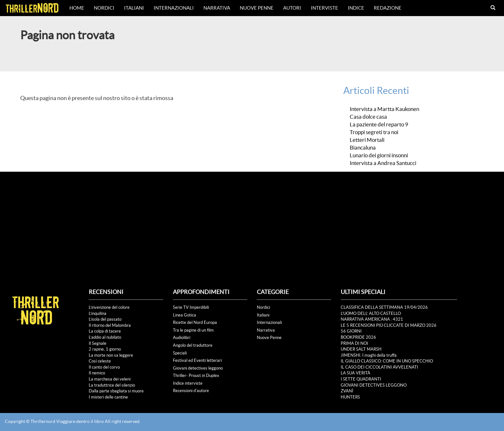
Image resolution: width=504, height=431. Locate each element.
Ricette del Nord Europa (195, 322)
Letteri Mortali (367, 140)
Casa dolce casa (369, 117)
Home (77, 8)
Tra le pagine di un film (193, 330)
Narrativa (217, 8)
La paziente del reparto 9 (379, 124)
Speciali (180, 353)
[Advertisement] (252, 220)
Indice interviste (188, 383)
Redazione (388, 8)
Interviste (324, 8)
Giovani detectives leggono (198, 368)
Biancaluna (363, 148)
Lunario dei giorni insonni (379, 155)
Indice (356, 8)
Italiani (134, 8)
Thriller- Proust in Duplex (196, 376)
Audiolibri (182, 338)
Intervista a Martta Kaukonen (384, 109)
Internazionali (174, 8)
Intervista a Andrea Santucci (383, 163)
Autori (292, 8)
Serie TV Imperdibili (191, 307)
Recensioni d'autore (191, 391)
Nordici (104, 8)
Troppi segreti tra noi (374, 132)
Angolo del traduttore (193, 345)
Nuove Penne (257, 8)
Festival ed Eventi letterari (197, 360)
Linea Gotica (184, 315)
